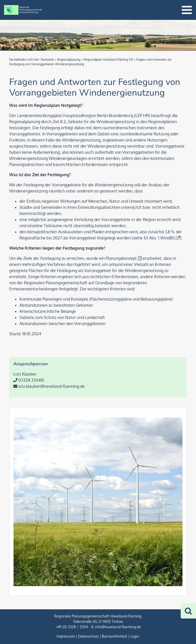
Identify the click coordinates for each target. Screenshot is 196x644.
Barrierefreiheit (114, 636)
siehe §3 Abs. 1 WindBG (154, 238)
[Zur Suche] (188, 611)
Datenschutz (88, 636)
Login (135, 636)
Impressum (66, 636)
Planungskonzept (121, 258)
